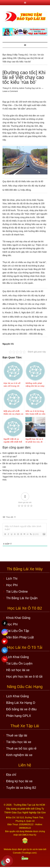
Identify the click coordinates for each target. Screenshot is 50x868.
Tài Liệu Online (17, 591)
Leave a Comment (10, 91)
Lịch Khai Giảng (17, 657)
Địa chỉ (11, 775)
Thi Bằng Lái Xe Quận (22, 598)
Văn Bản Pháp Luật (20, 637)
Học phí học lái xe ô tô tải (24, 676)
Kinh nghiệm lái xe (19, 755)
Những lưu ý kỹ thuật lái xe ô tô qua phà (22, 470)
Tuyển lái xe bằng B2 (21, 788)
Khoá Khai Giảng (18, 618)
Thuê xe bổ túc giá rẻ (21, 748)
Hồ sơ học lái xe (18, 670)
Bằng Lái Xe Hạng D (21, 703)
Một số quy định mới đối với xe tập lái (20, 460)
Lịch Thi (12, 578)
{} (34, 534)
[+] (37, 534)
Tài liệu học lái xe (19, 742)
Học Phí (12, 585)
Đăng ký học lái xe (19, 781)
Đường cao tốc (20, 477)
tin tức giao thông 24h (22, 474)
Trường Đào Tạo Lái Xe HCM (30, 805)
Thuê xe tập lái (17, 735)
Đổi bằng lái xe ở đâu (21, 709)
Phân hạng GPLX (19, 716)
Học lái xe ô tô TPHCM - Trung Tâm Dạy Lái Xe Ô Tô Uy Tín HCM (25, 16)
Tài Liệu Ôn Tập (18, 631)
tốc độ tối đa (32, 477)
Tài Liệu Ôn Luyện (19, 663)
